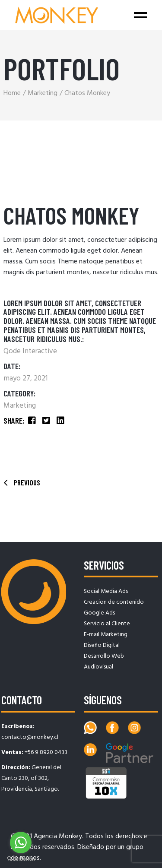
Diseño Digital (102, 645)
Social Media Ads (106, 591)
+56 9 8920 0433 (46, 752)
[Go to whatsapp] (21, 843)
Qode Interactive (30, 351)
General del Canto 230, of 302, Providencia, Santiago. (31, 778)
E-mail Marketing (106, 635)
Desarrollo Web (104, 656)
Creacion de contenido (114, 602)
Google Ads (99, 613)
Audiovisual (98, 667)
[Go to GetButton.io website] (21, 859)
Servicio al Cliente (107, 624)
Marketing (20, 406)
